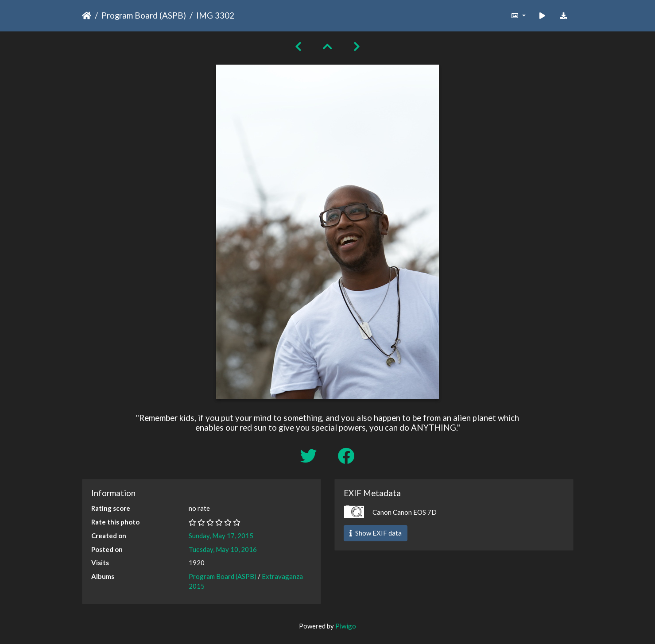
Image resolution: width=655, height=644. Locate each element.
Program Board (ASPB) (144, 15)
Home (87, 15)
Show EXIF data (376, 533)
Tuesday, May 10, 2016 (223, 549)
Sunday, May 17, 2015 (221, 536)
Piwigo (346, 626)
